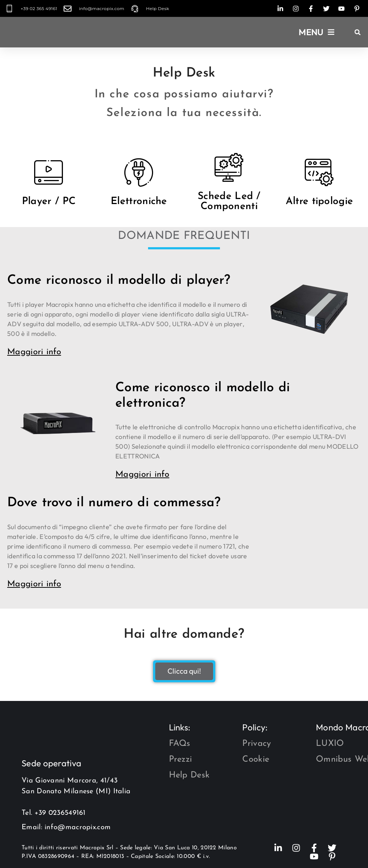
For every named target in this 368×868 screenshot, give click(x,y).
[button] (316, 32)
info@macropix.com (78, 827)
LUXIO (330, 744)
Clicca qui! (184, 671)
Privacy (257, 744)
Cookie (256, 759)
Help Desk (189, 775)
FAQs (180, 744)
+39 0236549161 (60, 813)
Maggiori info (34, 352)
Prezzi (181, 759)
